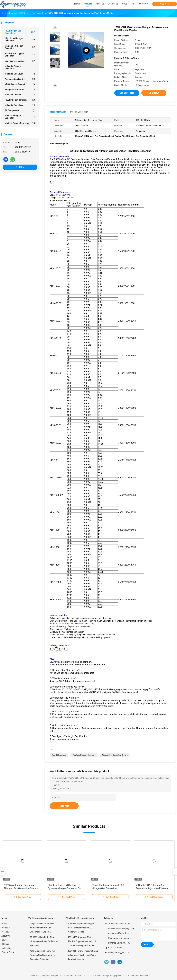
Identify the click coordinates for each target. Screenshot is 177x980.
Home (4, 924)
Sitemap (5, 944)
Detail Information (58, 112)
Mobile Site (7, 948)
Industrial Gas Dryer (20, 74)
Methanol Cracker (20, 95)
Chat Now (165, 4)
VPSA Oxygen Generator (20, 84)
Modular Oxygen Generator (20, 123)
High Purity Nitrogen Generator (20, 40)
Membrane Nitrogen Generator (20, 47)
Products (6, 928)
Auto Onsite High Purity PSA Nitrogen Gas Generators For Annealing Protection (43, 955)
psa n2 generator (59, 755)
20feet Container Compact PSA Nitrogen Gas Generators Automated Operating (108, 888)
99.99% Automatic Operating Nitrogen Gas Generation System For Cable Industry (21, 888)
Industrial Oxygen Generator (20, 67)
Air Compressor (20, 110)
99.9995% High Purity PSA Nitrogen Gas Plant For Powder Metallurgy (44, 941)
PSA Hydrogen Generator (20, 100)
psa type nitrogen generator (84, 755)
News (4, 940)
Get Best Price (127, 93)
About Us (6, 936)
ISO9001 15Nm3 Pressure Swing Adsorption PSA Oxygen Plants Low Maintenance (83, 955)
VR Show (6, 932)
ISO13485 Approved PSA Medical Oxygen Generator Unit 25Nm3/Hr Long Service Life (82, 941)
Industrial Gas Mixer (20, 105)
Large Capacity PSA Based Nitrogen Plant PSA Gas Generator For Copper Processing (42, 928)
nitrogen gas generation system (115, 755)
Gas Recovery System (20, 61)
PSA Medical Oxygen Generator (20, 55)
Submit (64, 806)
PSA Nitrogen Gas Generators (20, 32)
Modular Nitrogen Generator (20, 117)
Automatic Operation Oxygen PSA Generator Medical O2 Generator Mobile (81, 928)
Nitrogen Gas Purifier (20, 89)
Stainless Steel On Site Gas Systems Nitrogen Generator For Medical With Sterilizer (65, 888)
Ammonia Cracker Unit (20, 79)
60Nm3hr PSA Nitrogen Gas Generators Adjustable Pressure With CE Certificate (152, 888)
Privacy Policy (8, 952)
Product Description (79, 112)
